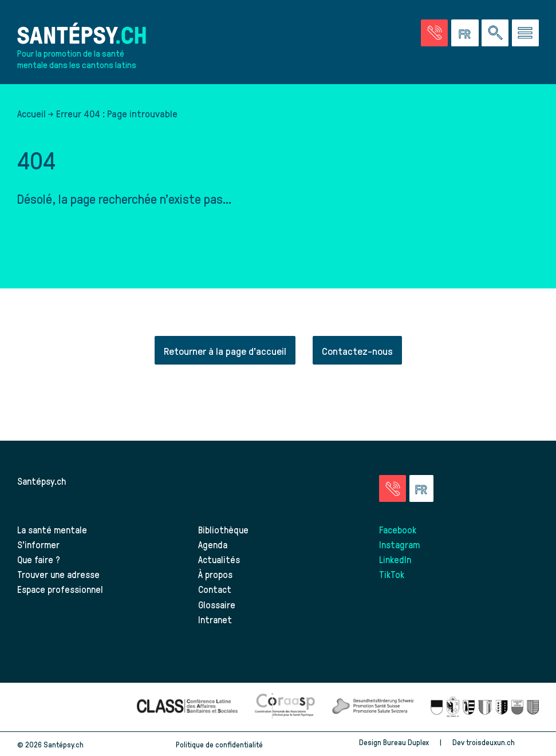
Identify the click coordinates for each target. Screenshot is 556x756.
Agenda (213, 544)
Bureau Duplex (406, 742)
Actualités (219, 559)
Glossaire (217, 604)
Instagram (399, 544)
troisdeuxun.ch (502, 742)
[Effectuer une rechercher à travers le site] (495, 33)
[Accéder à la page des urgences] (434, 33)
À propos (215, 574)
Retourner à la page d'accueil (225, 351)
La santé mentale (52, 529)
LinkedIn (395, 559)
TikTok (392, 574)
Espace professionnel (60, 589)
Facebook (398, 529)
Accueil (31, 113)
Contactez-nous (357, 351)
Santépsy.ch (42, 481)
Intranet (215, 619)
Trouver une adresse (58, 574)
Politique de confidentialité (219, 744)
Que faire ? (39, 559)
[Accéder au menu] (525, 33)
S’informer (38, 544)
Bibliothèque (223, 529)
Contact (215, 589)
